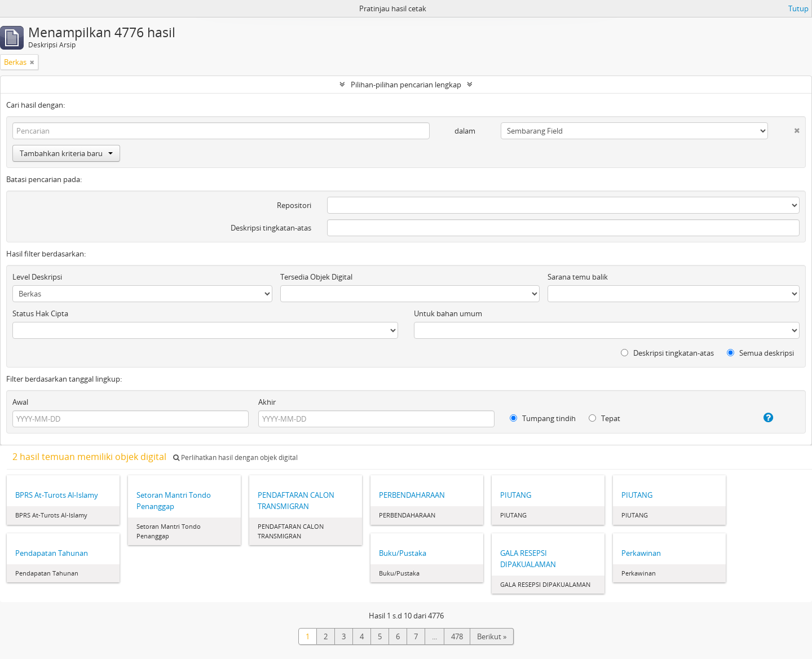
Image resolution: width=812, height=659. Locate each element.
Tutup (798, 8)
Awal (20, 402)
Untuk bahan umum (448, 313)
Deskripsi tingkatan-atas (271, 228)
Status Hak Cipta (40, 313)
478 (457, 636)
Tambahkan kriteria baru (66, 153)
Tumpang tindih (543, 418)
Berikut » (492, 636)
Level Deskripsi (37, 277)
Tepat (604, 418)
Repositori (294, 205)
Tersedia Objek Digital (316, 277)
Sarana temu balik (578, 277)
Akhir (267, 402)
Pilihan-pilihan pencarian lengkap (406, 85)
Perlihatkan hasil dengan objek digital (235, 457)
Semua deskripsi (760, 353)
